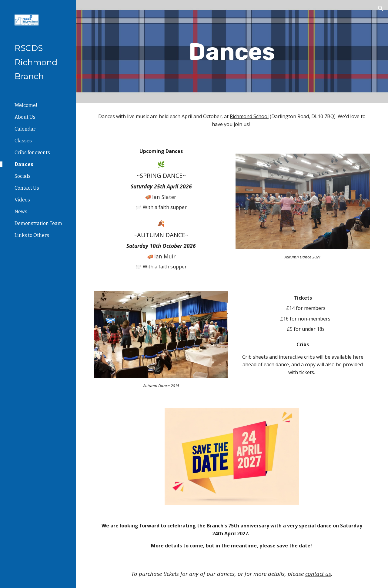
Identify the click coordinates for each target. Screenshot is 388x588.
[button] (381, 8)
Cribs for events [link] (32, 153)
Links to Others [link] (32, 235)
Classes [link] (23, 141)
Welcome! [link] (26, 105)
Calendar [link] (25, 129)
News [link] (21, 212)
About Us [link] (25, 117)
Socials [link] (23, 176)
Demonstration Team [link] (38, 223)
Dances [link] (24, 164)
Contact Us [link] (27, 188)
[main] (232, 52)
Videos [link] (22, 200)
